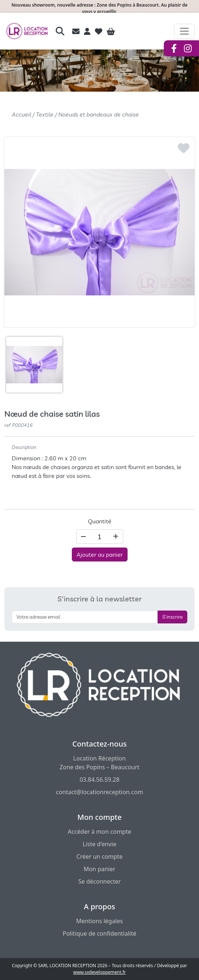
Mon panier (99, 869)
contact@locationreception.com (100, 792)
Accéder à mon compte (99, 832)
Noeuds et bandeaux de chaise (99, 114)
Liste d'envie (100, 844)
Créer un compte (99, 856)
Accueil (21, 114)
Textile (45, 114)
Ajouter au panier (100, 555)
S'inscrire (172, 617)
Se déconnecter (99, 881)
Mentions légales (100, 921)
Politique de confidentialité (99, 933)
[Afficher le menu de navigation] (184, 31)
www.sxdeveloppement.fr (100, 972)
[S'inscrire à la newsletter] (85, 617)
